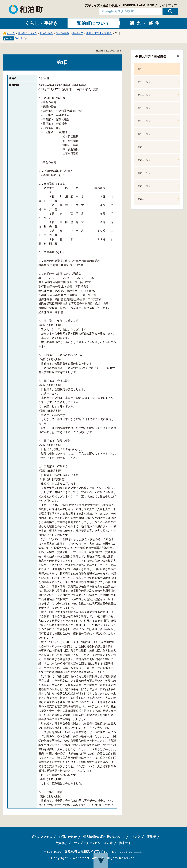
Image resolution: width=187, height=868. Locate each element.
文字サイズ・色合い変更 (101, 5)
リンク (136, 837)
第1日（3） (144, 95)
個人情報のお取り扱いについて (104, 837)
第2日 (141, 147)
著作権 (151, 837)
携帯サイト (126, 843)
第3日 (141, 199)
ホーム (11, 33)
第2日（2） (144, 160)
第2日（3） (144, 173)
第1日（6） (144, 134)
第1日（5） (144, 121)
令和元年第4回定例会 (99, 33)
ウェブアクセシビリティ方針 (93, 843)
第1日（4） (144, 108)
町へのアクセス (42, 837)
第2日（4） (144, 186)
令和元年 (78, 33)
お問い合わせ (68, 837)
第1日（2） (144, 82)
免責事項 (61, 843)
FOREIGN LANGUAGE (138, 5)
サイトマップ (168, 5)
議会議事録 (63, 33)
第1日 (19, 38)
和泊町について (27, 33)
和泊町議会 (46, 33)
